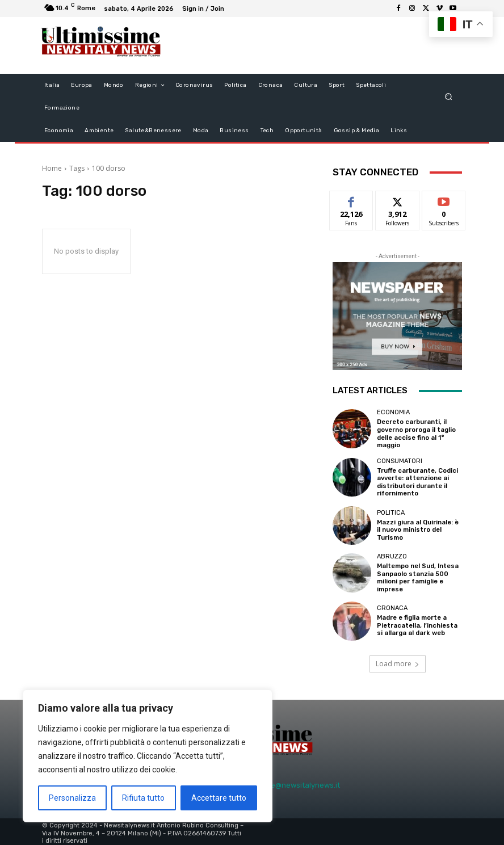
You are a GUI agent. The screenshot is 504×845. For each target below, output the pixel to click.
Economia (393, 412)
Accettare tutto (219, 798)
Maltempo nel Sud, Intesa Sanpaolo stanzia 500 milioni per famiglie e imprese (418, 576)
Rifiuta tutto (143, 798)
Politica (391, 511)
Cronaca (392, 606)
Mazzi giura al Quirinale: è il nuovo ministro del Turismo (418, 528)
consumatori (400, 460)
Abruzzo (392, 555)
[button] (449, 97)
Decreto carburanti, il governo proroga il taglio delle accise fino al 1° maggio (416, 433)
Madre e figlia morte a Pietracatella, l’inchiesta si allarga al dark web (417, 623)
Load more (398, 661)
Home (52, 168)
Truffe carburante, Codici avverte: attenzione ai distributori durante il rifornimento (417, 481)
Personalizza (72, 798)
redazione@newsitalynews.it (290, 783)
